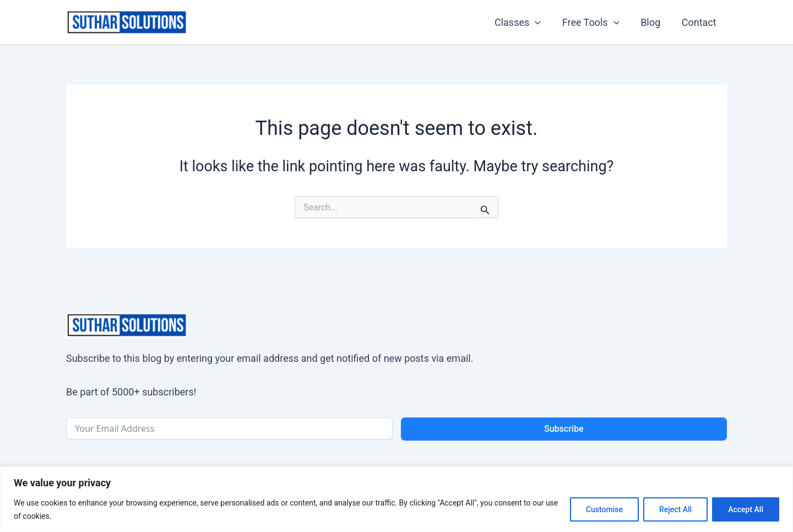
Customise (604, 509)
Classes (523, 23)
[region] (397, 499)
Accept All (746, 509)
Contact (700, 22)
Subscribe (564, 429)
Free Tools (594, 23)
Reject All (675, 509)
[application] (541, 23)
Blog (653, 22)
